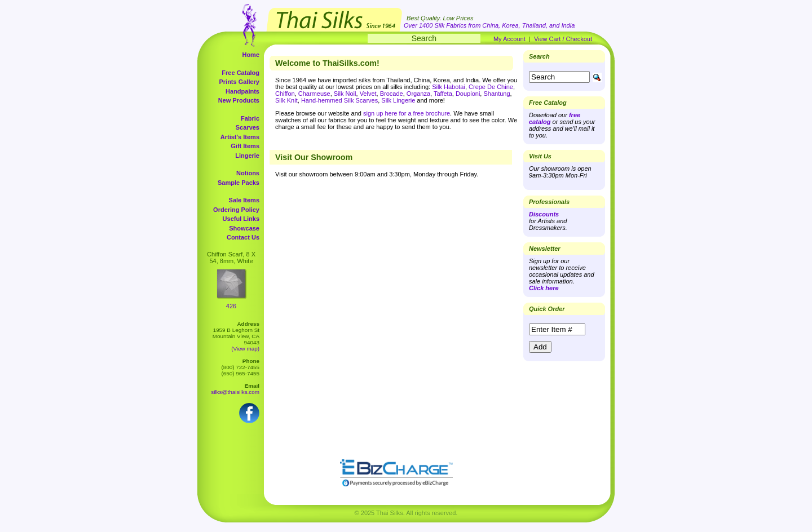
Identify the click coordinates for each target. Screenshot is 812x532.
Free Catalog (240, 73)
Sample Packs (239, 183)
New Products (239, 100)
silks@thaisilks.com (235, 392)
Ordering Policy (236, 210)
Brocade (392, 94)
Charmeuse (314, 94)
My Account (509, 39)
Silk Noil (345, 94)
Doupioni (468, 94)
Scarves (248, 127)
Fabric (250, 118)
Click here (544, 288)
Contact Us (243, 237)
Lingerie (247, 156)
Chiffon (285, 94)
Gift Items (245, 146)
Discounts (544, 214)
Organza (418, 94)
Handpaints (242, 91)
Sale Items (244, 200)
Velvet (368, 94)
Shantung (497, 94)
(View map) (245, 349)
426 (231, 306)
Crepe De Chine (491, 87)
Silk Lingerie (398, 100)
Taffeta (443, 94)
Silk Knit (286, 100)
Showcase (244, 228)
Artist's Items (240, 137)
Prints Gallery (239, 82)
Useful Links (241, 219)
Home (251, 55)
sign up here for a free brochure (407, 113)
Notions (248, 173)
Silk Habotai (449, 87)
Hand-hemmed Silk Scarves (339, 100)
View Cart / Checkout (563, 39)
